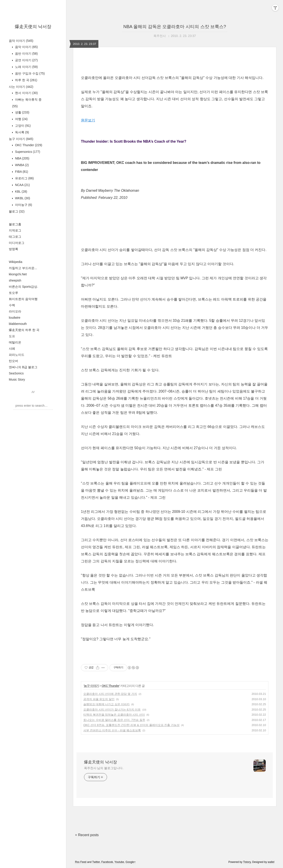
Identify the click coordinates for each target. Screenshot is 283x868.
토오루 (13, 293)
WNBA (21, 165)
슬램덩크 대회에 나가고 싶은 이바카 (106, 704)
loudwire (15, 318)
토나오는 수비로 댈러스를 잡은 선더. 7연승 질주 (114, 720)
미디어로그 (17, 243)
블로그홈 (15, 224)
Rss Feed (81, 862)
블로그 (17, 211)
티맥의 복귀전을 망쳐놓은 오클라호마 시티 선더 (114, 715)
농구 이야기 (21, 139)
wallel (271, 862)
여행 (21, 119)
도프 (12, 336)
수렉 (12, 305)
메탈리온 (15, 342)
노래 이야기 (26, 67)
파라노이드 (17, 355)
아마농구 (23, 205)
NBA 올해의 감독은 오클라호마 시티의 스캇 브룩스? (175, 27)
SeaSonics (16, 373)
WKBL (22, 198)
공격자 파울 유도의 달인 (99, 699)
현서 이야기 (26, 93)
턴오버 (13, 361)
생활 (22, 112)
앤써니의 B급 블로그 (23, 367)
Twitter (96, 862)
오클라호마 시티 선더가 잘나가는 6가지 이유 (112, 710)
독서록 (22, 132)
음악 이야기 (21, 41)
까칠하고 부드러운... (23, 268)
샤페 (12, 349)
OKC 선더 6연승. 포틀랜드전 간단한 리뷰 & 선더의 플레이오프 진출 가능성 (131, 725)
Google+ (131, 862)
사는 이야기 (21, 87)
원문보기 (88, 120)
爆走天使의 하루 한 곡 (24, 330)
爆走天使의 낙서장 (33, 27)
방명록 (13, 249)
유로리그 (24, 178)
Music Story (17, 379)
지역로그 (15, 230)
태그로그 (15, 237)
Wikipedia (16, 262)
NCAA (22, 185)
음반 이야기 (26, 54)
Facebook (107, 862)
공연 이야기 (26, 60)
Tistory (247, 862)
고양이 (22, 126)
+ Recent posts (87, 835)
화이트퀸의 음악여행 (23, 299)
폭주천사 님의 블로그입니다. (104, 768)
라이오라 (15, 311)
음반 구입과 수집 (29, 73)
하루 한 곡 (26, 80)
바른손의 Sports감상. (23, 287)
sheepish (15, 280)
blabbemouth (18, 324)
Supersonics (27, 152)
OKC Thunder (28, 145)
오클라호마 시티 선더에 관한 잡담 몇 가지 (110, 694)
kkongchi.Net (18, 274)
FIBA (21, 172)
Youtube (119, 862)
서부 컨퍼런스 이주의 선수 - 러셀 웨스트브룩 (112, 730)
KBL (21, 192)
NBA (22, 158)
